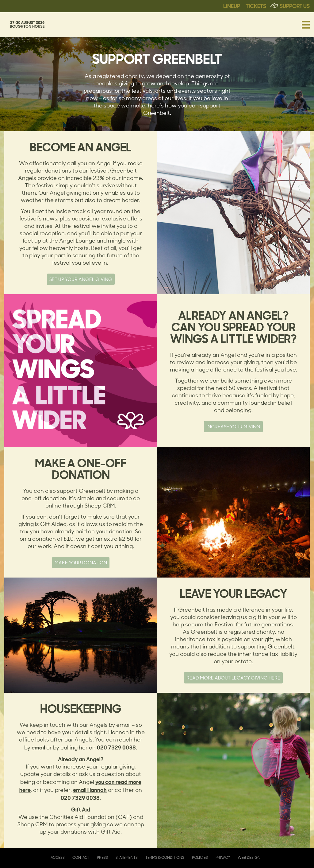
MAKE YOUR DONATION (81, 563)
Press (102, 857)
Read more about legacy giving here (233, 678)
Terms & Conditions (165, 857)
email (38, 747)
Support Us (295, 6)
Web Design (249, 857)
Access (58, 857)
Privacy (223, 857)
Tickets (256, 6)
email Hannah (90, 789)
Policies (200, 857)
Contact (81, 857)
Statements (127, 857)
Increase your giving (233, 427)
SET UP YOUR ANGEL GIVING (81, 279)
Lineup (232, 6)
